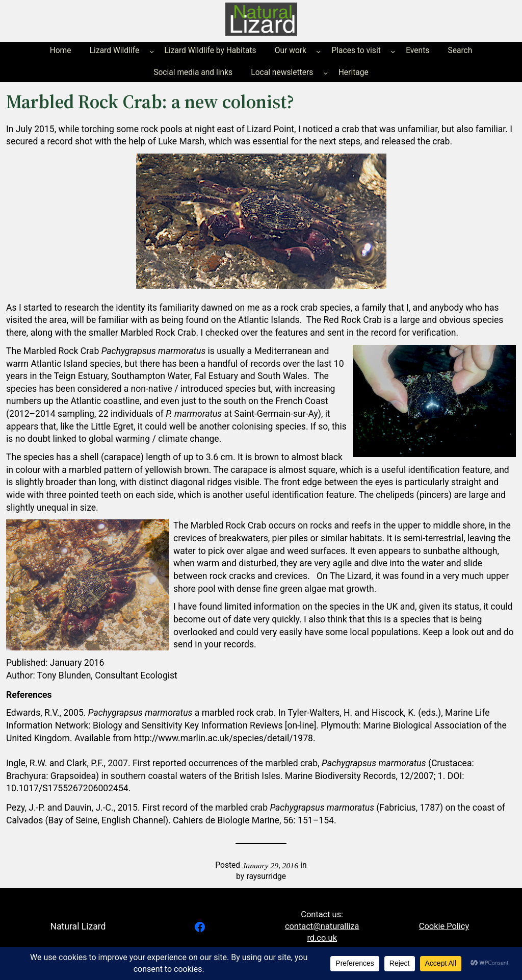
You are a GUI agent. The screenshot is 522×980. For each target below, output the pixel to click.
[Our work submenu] (318, 51)
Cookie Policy (444, 926)
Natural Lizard (78, 926)
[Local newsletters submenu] (325, 73)
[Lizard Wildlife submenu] (152, 51)
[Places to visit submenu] (393, 51)
